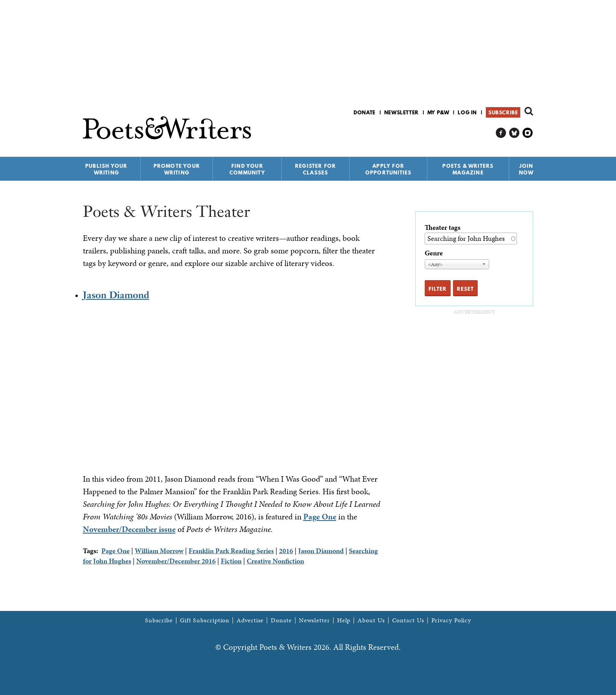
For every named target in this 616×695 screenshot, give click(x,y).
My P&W (438, 112)
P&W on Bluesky (514, 133)
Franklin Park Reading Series (231, 551)
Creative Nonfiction (275, 561)
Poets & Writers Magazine (468, 169)
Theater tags (443, 227)
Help (344, 620)
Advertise (250, 620)
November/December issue (129, 529)
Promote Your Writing (177, 169)
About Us (371, 620)
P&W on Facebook (501, 133)
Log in (467, 112)
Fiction (231, 561)
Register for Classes (315, 169)
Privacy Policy (451, 620)
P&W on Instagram (528, 133)
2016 (286, 551)
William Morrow (159, 551)
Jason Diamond (116, 295)
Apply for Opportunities (389, 169)
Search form (529, 111)
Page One (320, 517)
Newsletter (401, 112)
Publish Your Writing (106, 169)
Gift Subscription (205, 620)
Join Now (526, 169)
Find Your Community (247, 169)
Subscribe (503, 112)
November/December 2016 (176, 561)
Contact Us (408, 620)
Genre (434, 253)
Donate (365, 112)
